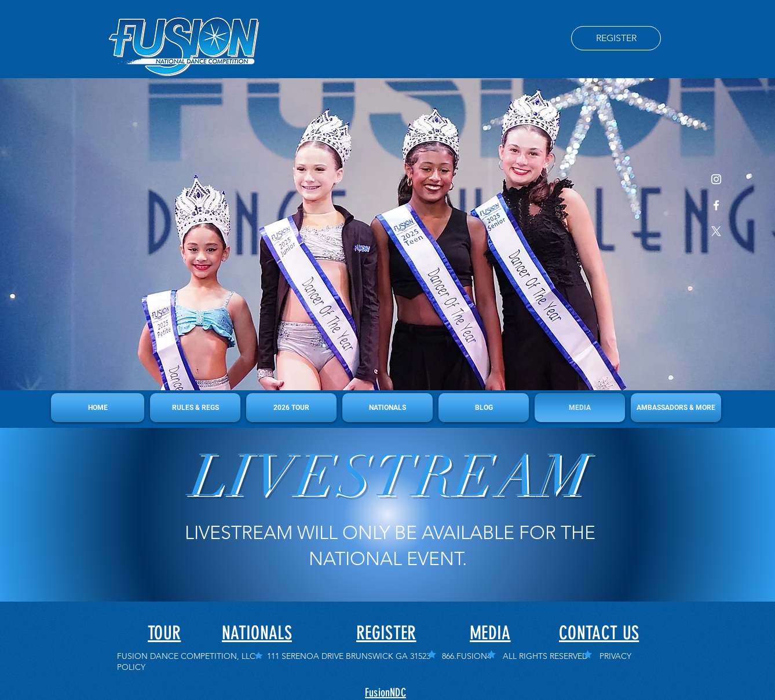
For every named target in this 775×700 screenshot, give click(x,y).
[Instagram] (716, 179)
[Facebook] (716, 205)
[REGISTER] (616, 38)
